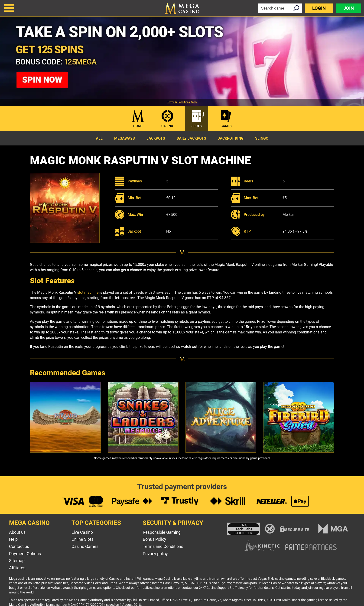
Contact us (19, 546)
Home (138, 126)
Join (349, 8)
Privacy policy (155, 554)
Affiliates (17, 568)
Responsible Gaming (162, 532)
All (99, 138)
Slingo (262, 138)
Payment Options (25, 554)
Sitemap (17, 561)
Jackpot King (231, 138)
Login (319, 8)
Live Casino (82, 532)
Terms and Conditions (163, 546)
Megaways (125, 138)
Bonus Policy (154, 539)
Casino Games (85, 546)
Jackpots (156, 138)
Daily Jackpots (191, 138)
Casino (167, 126)
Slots (197, 126)
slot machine (88, 292)
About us (17, 532)
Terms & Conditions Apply (182, 102)
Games (226, 126)
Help (13, 539)
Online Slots (82, 539)
